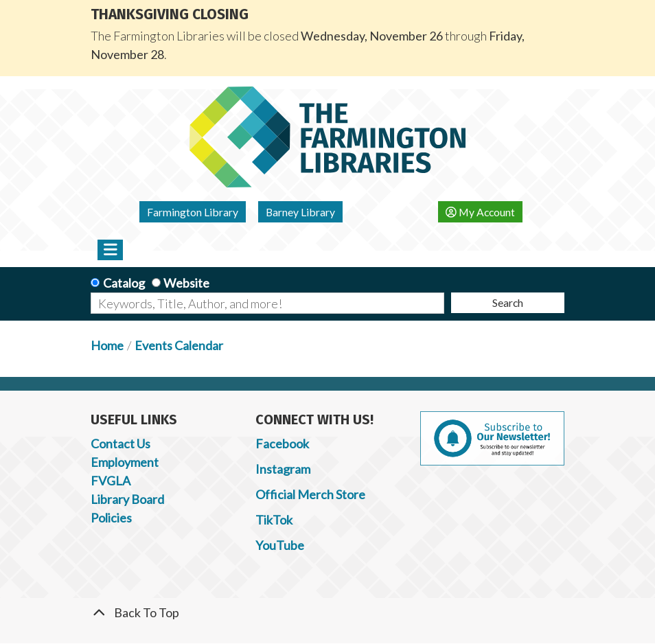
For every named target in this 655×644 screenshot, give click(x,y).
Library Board (127, 499)
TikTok (274, 520)
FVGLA (111, 481)
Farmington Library (193, 212)
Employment (125, 462)
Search (508, 302)
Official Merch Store (310, 494)
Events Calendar (179, 345)
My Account (480, 212)
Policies (111, 518)
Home (107, 345)
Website (186, 283)
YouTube (280, 545)
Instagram (283, 469)
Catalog (124, 283)
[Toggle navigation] (110, 250)
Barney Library (300, 212)
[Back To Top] (327, 613)
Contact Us (120, 444)
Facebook (282, 444)
